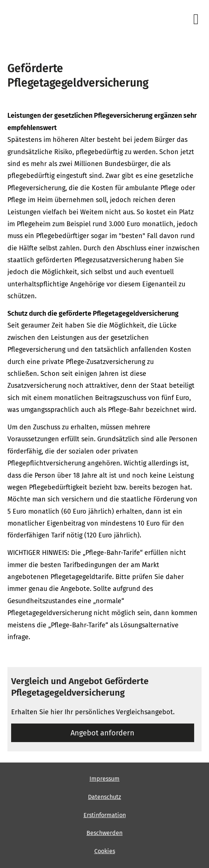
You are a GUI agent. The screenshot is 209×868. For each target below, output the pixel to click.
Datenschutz (104, 797)
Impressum (104, 779)
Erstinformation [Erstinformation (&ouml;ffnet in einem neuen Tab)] (105, 815)
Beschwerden (104, 833)
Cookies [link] (105, 851)
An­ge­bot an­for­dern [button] (102, 733)
